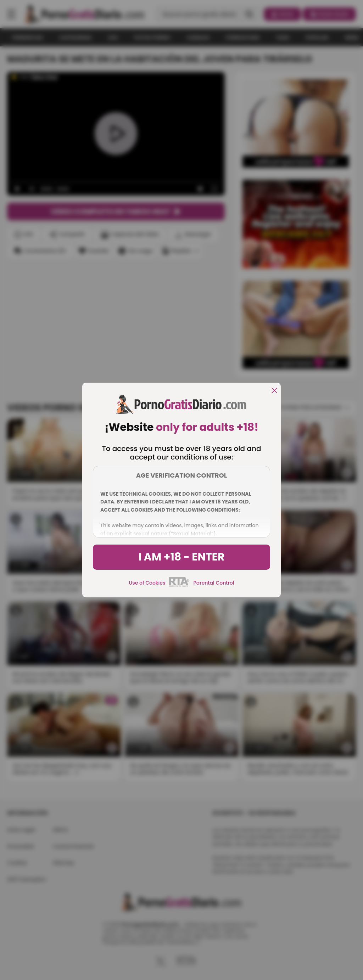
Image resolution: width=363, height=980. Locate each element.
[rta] (179, 586)
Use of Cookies (147, 583)
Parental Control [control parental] (214, 583)
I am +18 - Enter (181, 557)
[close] (274, 391)
